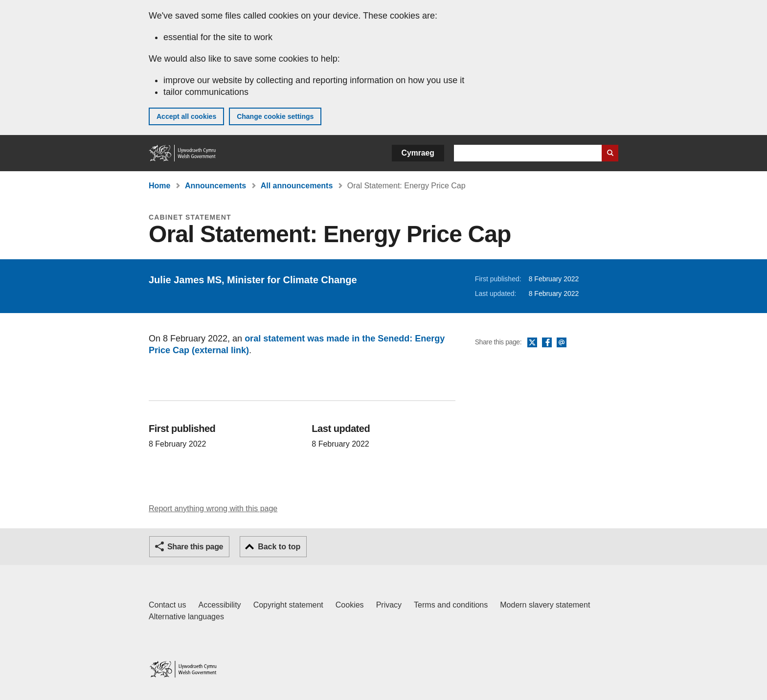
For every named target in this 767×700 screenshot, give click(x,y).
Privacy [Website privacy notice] (389, 605)
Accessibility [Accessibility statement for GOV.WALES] (219, 605)
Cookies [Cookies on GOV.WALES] (350, 605)
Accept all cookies (186, 116)
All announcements (297, 186)
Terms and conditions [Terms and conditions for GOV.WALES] (451, 605)
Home (159, 186)
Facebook (547, 343)
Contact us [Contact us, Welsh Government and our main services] (167, 605)
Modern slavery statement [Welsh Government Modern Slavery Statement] (545, 605)
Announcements (215, 186)
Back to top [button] (279, 547)
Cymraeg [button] (418, 153)
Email (562, 343)
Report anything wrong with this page (213, 508)
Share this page (195, 547)
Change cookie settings (275, 116)
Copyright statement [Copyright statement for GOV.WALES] (288, 605)
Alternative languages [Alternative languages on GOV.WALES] (186, 617)
